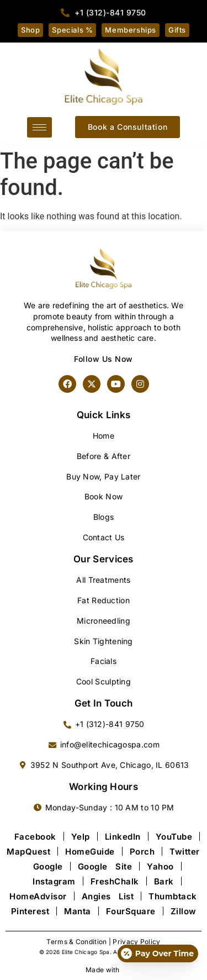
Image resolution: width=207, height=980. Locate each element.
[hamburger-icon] (39, 127)
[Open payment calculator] (158, 953)
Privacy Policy (136, 942)
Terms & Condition (76, 942)
